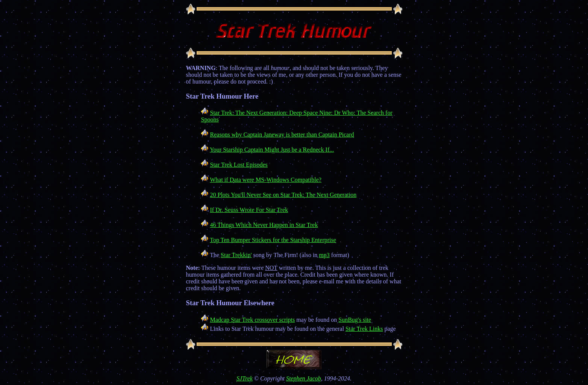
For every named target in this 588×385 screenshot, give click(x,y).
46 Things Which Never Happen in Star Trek (264, 225)
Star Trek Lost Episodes (239, 165)
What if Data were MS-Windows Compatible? (266, 180)
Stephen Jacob (304, 378)
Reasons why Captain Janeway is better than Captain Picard (282, 135)
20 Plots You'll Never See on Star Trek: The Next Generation (283, 195)
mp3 (324, 255)
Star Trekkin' (236, 255)
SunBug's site (355, 320)
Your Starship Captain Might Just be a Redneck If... (272, 150)
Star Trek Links (364, 329)
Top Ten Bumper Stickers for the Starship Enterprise (273, 240)
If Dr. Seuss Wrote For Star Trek (249, 210)
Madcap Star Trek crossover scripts (253, 320)
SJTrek (245, 378)
